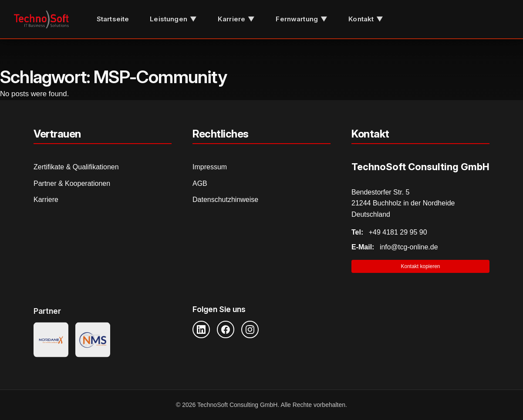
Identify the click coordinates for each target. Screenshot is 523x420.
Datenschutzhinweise (225, 200)
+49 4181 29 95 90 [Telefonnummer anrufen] (389, 232)
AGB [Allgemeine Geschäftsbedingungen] (200, 183)
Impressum (210, 167)
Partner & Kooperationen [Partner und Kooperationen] (72, 183)
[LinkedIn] (201, 329)
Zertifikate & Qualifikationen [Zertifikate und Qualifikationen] (76, 167)
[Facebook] (226, 329)
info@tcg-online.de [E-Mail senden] (395, 247)
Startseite (113, 19)
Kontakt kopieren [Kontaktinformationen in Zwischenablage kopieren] (420, 266)
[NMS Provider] (93, 341)
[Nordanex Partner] (51, 341)
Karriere (46, 200)
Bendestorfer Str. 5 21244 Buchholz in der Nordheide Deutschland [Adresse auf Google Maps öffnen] (403, 203)
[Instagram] (250, 329)
